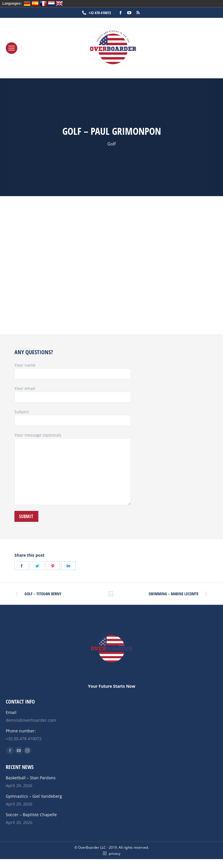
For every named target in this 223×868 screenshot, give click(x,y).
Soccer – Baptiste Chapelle (31, 815)
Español (35, 3)
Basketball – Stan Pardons (31, 778)
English (59, 3)
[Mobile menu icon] (12, 48)
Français (43, 3)
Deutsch (27, 3)
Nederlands (51, 3)
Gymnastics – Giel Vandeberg (34, 796)
